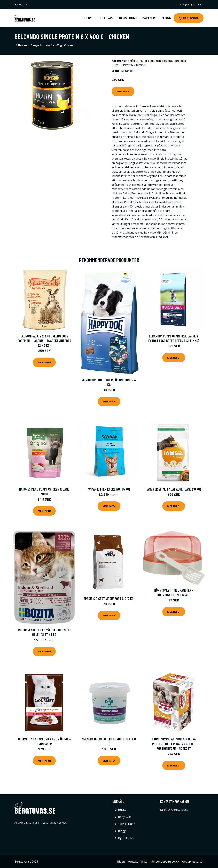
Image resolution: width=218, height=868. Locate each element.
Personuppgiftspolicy (165, 862)
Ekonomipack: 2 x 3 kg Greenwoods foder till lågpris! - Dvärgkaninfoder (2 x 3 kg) (44, 341)
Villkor (145, 862)
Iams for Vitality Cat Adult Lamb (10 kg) (174, 489)
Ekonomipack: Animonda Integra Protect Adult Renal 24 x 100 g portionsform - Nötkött (174, 744)
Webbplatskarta (192, 862)
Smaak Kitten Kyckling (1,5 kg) (109, 489)
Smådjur (133, 61)
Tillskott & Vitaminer (133, 65)
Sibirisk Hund (127, 18)
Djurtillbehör (189, 18)
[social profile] (27, 5)
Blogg (166, 18)
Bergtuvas (105, 18)
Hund (143, 61)
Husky (87, 18)
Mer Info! (123, 91)
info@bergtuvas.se (191, 5)
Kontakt (133, 862)
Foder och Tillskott (160, 61)
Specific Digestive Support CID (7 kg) (109, 598)
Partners (149, 18)
